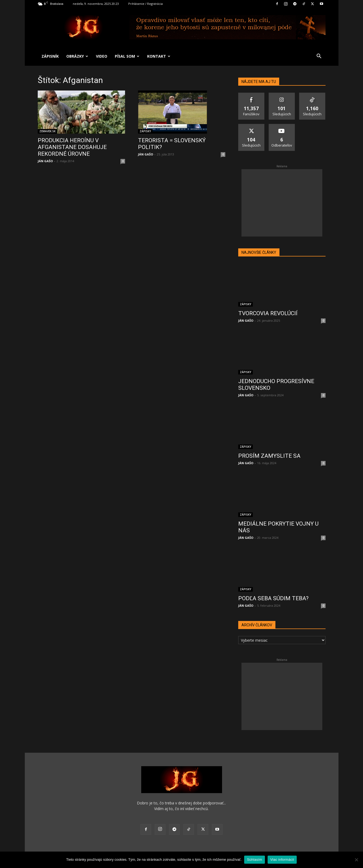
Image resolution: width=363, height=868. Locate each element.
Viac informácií (282, 860)
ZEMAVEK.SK (47, 131)
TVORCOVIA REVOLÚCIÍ (268, 313)
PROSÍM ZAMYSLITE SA (269, 456)
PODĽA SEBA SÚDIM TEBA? (273, 598)
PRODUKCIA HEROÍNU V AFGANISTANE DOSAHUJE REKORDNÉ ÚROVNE (72, 147)
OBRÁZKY (77, 56)
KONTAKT (159, 56)
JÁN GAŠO (45, 161)
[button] (319, 57)
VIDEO (102, 56)
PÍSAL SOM (127, 56)
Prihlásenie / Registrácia (146, 4)
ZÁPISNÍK (50, 56)
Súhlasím (254, 860)
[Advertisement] (282, 203)
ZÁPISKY (145, 131)
